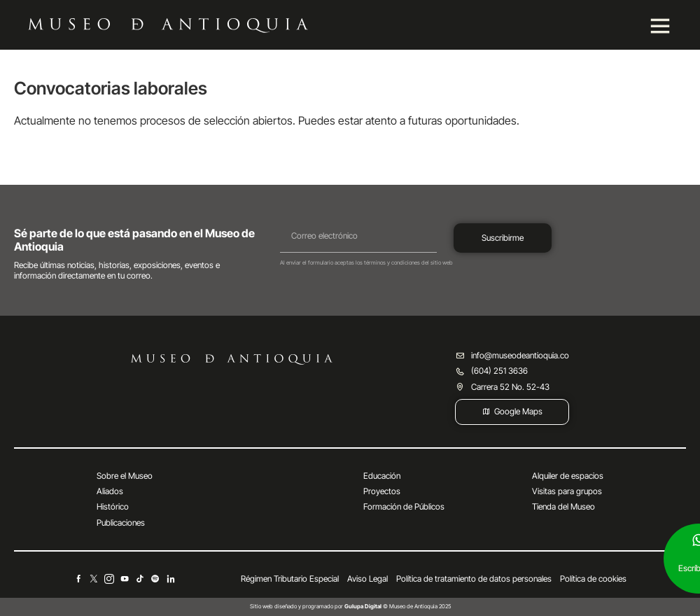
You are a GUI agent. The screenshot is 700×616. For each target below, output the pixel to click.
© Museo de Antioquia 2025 (398, 606)
